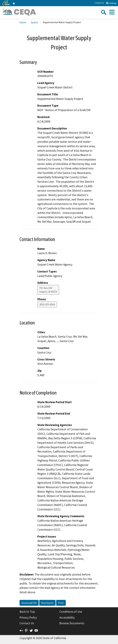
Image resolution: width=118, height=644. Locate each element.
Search (34, 22)
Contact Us (99, 3)
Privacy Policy (28, 617)
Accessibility (67, 617)
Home (23, 22)
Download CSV (29, 603)
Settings (111, 3)
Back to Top (27, 612)
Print (61, 603)
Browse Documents (72, 623)
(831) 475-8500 (47, 304)
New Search (47, 603)
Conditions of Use (71, 612)
